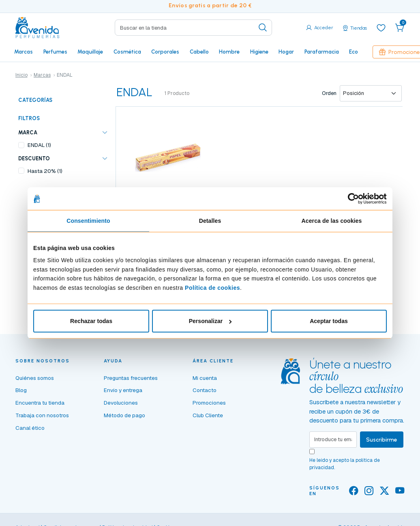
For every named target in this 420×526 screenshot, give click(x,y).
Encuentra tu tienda (40, 403)
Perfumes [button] (55, 52)
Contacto (205, 390)
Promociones (209, 403)
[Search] (193, 28)
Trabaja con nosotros (42, 415)
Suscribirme (382, 440)
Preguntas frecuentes (131, 378)
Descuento (34, 158)
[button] (400, 28)
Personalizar (210, 321)
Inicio (21, 75)
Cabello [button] (199, 52)
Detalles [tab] (210, 221)
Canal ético (30, 428)
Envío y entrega (123, 390)
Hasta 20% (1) (45, 171)
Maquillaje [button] (90, 52)
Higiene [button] (259, 52)
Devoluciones (121, 403)
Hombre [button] (229, 52)
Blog (21, 390)
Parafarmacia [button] (322, 52)
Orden (329, 93)
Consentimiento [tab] (88, 221)
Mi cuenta (205, 378)
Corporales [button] (165, 52)
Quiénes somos (35, 378)
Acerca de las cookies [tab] (332, 221)
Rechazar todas (91, 321)
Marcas (24, 52)
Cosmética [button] (127, 52)
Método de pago (124, 415)
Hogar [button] (286, 52)
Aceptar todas (329, 321)
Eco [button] (354, 52)
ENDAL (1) (39, 145)
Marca (28, 133)
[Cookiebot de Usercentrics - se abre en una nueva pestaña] (351, 198)
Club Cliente (208, 415)
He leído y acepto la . (345, 464)
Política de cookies (212, 288)
